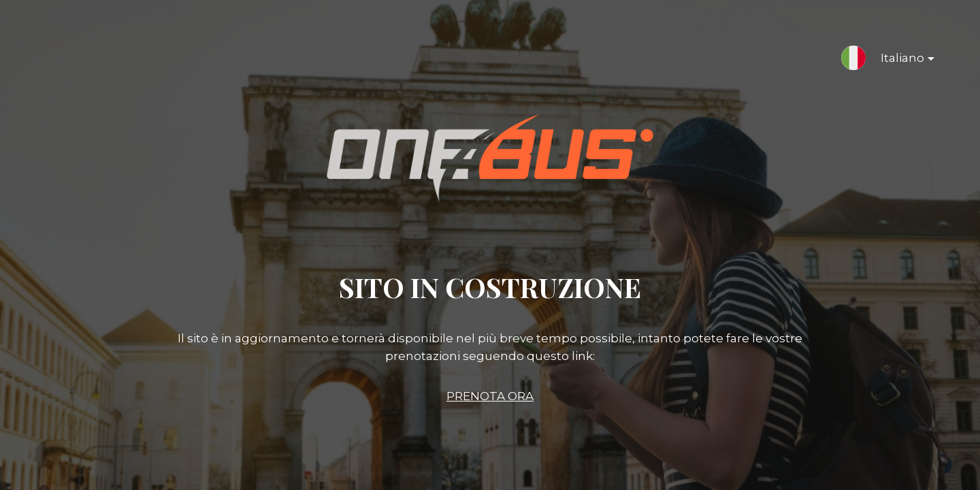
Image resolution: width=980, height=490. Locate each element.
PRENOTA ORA (490, 396)
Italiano (897, 61)
